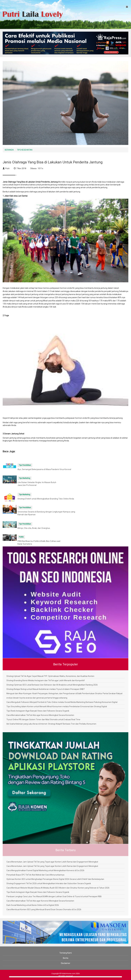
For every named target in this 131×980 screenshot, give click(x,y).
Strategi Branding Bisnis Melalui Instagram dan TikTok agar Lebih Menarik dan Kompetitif (46, 680)
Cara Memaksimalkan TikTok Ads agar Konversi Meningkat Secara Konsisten (40, 715)
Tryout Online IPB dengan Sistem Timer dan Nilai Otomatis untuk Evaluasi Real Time (43, 720)
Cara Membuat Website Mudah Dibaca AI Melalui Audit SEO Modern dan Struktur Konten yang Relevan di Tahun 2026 (58, 888)
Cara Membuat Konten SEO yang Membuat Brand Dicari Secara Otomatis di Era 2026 (44, 909)
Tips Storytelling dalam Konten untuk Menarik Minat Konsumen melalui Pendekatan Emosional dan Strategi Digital (57, 706)
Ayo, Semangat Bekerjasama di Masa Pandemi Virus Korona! (44, 469)
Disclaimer (66, 963)
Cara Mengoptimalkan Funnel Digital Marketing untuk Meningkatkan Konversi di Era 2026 (45, 870)
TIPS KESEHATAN (25, 150)
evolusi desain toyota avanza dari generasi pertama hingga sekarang (37, 698)
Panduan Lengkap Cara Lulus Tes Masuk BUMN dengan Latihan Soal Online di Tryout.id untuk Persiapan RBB (54, 896)
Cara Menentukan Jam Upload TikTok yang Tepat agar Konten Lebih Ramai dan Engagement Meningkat (52, 862)
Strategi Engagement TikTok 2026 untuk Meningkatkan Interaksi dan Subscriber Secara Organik (49, 883)
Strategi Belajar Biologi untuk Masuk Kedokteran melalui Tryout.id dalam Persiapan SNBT (46, 689)
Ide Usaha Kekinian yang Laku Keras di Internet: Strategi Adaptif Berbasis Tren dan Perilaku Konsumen (51, 724)
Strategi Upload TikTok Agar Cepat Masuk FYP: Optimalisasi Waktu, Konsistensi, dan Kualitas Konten (50, 676)
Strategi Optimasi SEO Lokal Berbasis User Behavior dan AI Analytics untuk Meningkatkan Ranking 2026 (52, 685)
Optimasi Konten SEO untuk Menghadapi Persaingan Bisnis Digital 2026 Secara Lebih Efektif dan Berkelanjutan (55, 879)
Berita (66, 958)
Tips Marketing (25, 478)
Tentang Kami (66, 953)
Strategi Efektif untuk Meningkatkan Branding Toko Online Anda (46, 499)
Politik (21, 537)
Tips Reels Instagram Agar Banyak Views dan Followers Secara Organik (38, 711)
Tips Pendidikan (25, 465)
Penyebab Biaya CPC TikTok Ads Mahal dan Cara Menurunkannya (35, 875)
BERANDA (9, 150)
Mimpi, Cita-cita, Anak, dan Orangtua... (34, 528)
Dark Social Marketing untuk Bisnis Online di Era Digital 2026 (33, 905)
